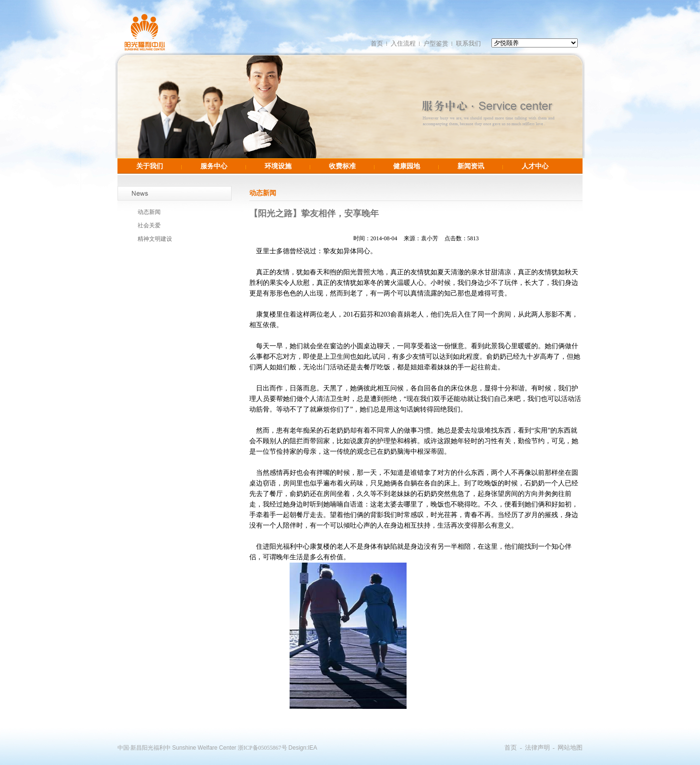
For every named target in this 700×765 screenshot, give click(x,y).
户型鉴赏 (436, 43)
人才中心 (535, 166)
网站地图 (570, 747)
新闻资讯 (471, 166)
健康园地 (407, 166)
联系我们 (468, 43)
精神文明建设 (155, 239)
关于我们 (150, 166)
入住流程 (403, 43)
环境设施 (278, 166)
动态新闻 (149, 212)
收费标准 (342, 166)
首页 (377, 43)
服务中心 (214, 166)
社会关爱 (149, 225)
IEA (312, 748)
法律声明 (537, 747)
